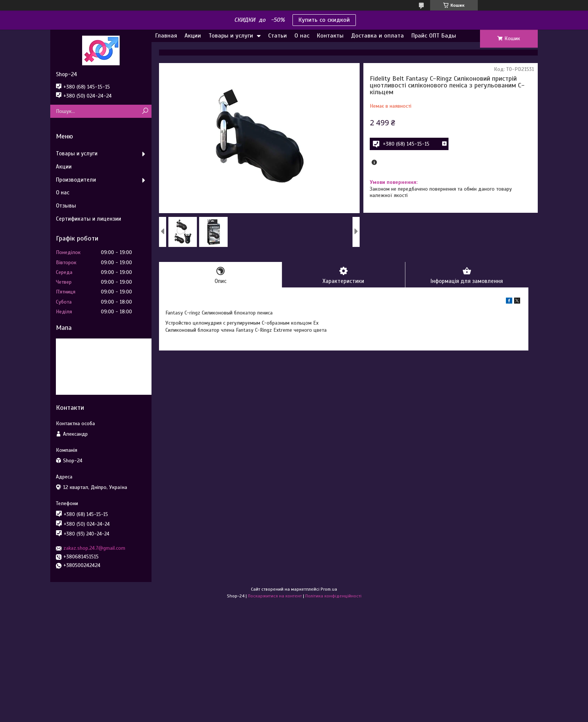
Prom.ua (329, 589)
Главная (166, 36)
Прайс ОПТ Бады (434, 36)
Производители (76, 180)
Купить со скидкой (324, 20)
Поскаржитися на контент (275, 596)
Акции (193, 36)
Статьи (277, 36)
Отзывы (66, 206)
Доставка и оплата (377, 36)
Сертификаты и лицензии (88, 219)
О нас (302, 36)
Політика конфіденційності (333, 596)
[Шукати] (145, 111)
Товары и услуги (231, 36)
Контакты (330, 36)
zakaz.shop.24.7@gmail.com (94, 548)
